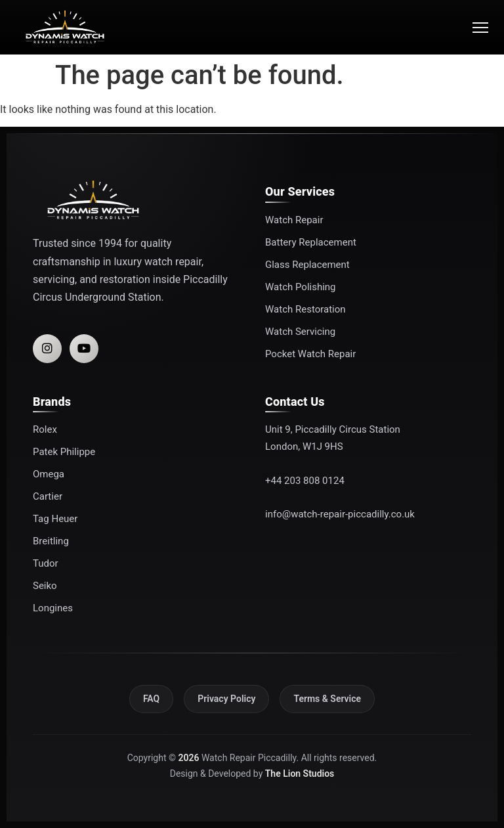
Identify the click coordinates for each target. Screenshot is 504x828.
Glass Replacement (307, 265)
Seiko (45, 586)
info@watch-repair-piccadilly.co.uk (340, 514)
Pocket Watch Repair (310, 354)
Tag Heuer (55, 519)
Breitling (51, 541)
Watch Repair (294, 220)
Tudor (46, 563)
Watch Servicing (300, 332)
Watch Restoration (305, 309)
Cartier (48, 496)
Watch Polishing (301, 287)
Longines (53, 608)
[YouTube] (84, 349)
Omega (49, 474)
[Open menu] (476, 28)
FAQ (151, 699)
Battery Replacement (311, 242)
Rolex (45, 429)
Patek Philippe (64, 452)
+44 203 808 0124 (305, 481)
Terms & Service (327, 699)
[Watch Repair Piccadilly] (65, 27)
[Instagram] (47, 349)
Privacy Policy (226, 699)
